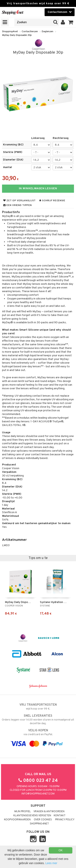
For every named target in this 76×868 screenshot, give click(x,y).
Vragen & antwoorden (49, 812)
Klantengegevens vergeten (32, 816)
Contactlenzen (30, 32)
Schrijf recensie (52, 201)
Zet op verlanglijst (19, 201)
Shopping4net (10, 32)
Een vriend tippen (18, 205)
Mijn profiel (23, 812)
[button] (71, 22)
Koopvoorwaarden (17, 820)
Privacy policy (65, 820)
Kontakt (60, 816)
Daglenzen (48, 32)
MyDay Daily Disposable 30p (17, 35)
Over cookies (43, 820)
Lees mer (51, 863)
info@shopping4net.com (38, 794)
